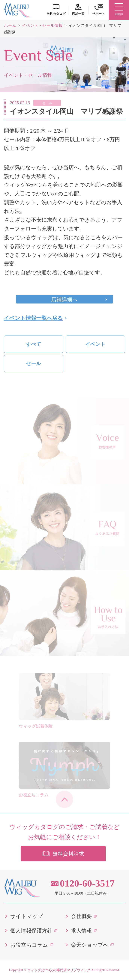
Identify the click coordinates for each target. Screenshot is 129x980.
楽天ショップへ (90, 945)
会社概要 (81, 916)
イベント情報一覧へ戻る (33, 318)
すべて (34, 344)
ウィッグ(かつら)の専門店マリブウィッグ (59, 970)
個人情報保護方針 (31, 931)
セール (34, 364)
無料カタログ (56, 10)
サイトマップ (27, 916)
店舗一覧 (78, 10)
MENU (119, 10)
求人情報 (81, 931)
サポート (99, 10)
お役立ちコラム (29, 945)
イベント (95, 344)
